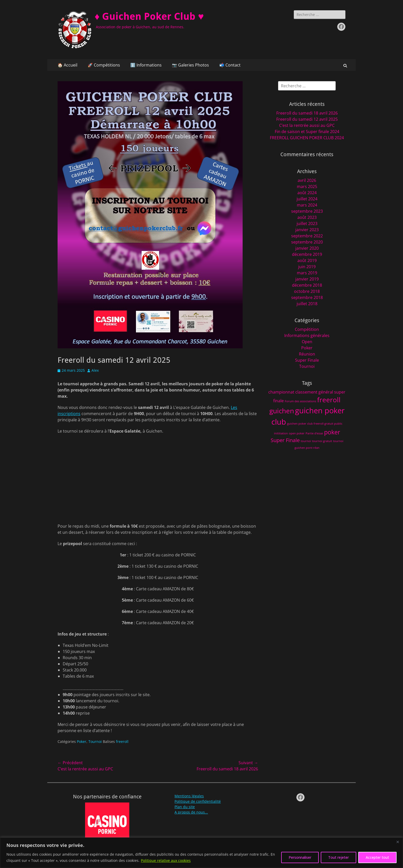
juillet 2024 (307, 199)
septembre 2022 (307, 236)
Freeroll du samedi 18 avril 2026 (307, 113)
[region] (201, 853)
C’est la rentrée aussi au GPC (307, 125)
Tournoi (95, 741)
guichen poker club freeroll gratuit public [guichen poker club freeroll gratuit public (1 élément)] (315, 424)
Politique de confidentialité (198, 801)
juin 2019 (307, 267)
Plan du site (185, 807)
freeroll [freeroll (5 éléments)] (329, 400)
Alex (95, 370)
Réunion (307, 354)
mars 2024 (307, 205)
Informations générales (307, 335)
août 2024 (307, 193)
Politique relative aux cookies (166, 860)
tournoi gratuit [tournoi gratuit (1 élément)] (322, 441)
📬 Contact (230, 65)
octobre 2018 (307, 291)
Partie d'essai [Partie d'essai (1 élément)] (314, 433)
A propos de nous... (191, 812)
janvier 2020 (307, 248)
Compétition (307, 329)
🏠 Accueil (67, 65)
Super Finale (307, 360)
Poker (82, 741)
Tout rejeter (338, 857)
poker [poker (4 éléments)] (332, 432)
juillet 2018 (307, 304)
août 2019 (307, 260)
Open (307, 342)
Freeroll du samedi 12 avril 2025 (307, 119)
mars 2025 (307, 186)
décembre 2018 (307, 285)
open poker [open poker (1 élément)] (297, 433)
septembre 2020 (307, 242)
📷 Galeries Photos (190, 65)
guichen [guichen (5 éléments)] (282, 411)
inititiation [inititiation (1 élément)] (281, 433)
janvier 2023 (307, 230)
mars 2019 (307, 273)
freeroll (122, 741)
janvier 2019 (307, 279)
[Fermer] (398, 842)
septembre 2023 (307, 211)
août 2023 (307, 217)
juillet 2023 (307, 223)
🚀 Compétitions (104, 65)
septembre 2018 (307, 297)
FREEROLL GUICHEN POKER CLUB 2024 (307, 138)
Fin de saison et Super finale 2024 (307, 132)
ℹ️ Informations (146, 65)
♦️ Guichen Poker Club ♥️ (149, 16)
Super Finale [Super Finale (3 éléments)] (285, 440)
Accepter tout (377, 857)
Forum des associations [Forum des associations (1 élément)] (300, 401)
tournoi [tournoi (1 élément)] (306, 441)
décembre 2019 (307, 254)
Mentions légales (189, 796)
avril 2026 (307, 180)
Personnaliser (300, 857)
